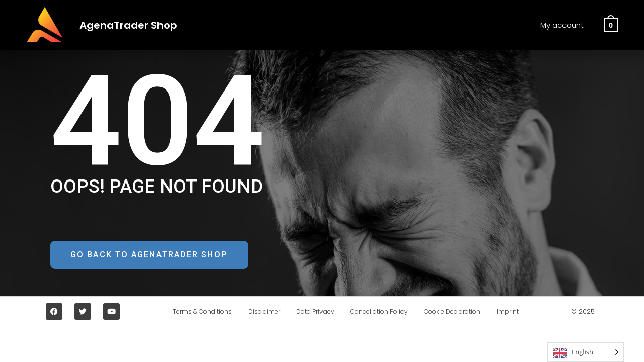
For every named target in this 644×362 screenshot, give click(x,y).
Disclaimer (258, 313)
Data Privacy (313, 313)
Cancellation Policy (381, 313)
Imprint (518, 313)
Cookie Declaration (458, 313)
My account (562, 25)
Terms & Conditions (192, 313)
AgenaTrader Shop (136, 25)
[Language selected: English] (586, 352)
